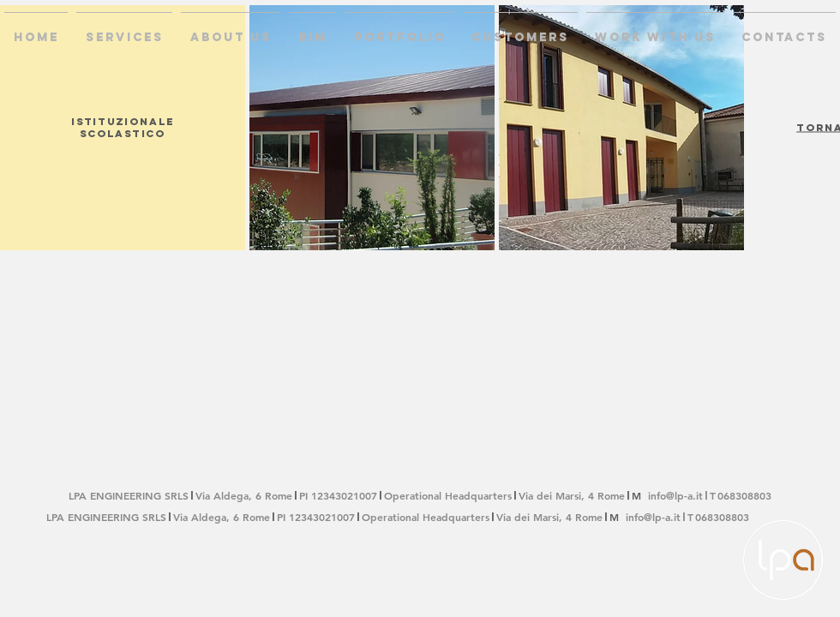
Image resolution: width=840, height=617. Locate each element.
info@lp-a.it (675, 495)
